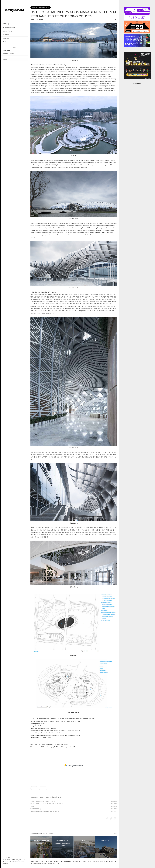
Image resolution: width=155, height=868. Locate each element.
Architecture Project (10, 27)
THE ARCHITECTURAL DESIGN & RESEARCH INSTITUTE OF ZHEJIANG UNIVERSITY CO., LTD (66, 719)
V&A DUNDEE (35, 809)
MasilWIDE (7, 50)
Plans (6, 35)
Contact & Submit (9, 54)
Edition (5, 42)
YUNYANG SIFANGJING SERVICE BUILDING (44, 812)
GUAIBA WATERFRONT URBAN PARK (42, 801)
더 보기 (115, 834)
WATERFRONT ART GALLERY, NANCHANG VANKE (46, 804)
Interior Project (8, 31)
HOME (6, 24)
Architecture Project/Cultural (41, 8)
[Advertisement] (74, 765)
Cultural (47, 797)
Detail (6, 38)
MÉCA (32, 806)
